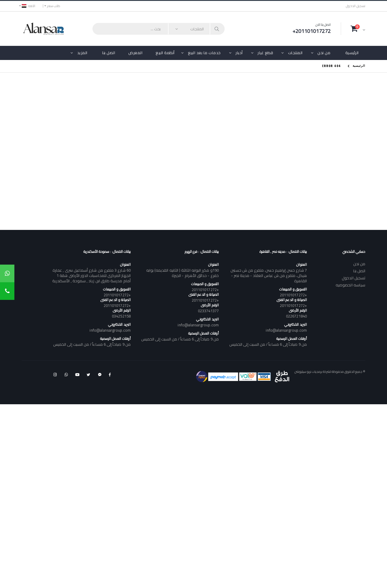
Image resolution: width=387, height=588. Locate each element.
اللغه (28, 6)
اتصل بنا (109, 53)
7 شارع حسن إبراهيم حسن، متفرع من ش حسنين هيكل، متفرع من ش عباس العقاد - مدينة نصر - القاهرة (269, 275)
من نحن (324, 53)
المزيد (82, 53)
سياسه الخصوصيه (350, 285)
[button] (358, 29)
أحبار (239, 53)
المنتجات (295, 53)
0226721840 (296, 316)
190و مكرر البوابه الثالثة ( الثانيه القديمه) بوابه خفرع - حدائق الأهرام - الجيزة (182, 273)
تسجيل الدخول (356, 6)
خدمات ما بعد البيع (204, 53)
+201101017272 (293, 295)
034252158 (121, 316)
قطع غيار (265, 53)
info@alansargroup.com (286, 330)
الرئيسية (352, 53)
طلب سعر (54, 6)
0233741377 (208, 311)
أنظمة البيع (165, 53)
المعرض (135, 53)
